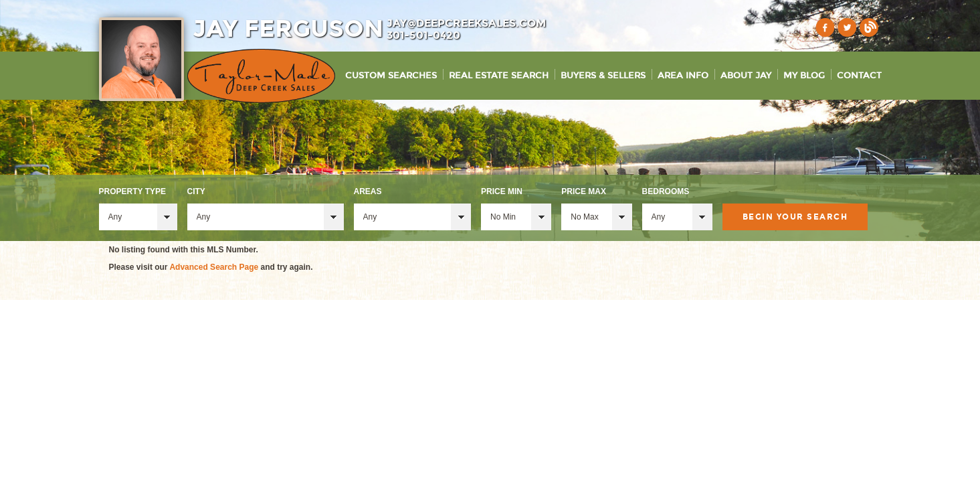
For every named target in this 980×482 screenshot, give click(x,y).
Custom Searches (391, 76)
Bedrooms (666, 191)
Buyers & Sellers (603, 76)
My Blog (804, 76)
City (196, 191)
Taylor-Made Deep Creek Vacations (261, 76)
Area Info (683, 76)
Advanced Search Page (214, 267)
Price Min (502, 191)
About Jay (746, 76)
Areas (368, 191)
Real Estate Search (499, 76)
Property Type (132, 191)
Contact (859, 76)
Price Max (584, 191)
